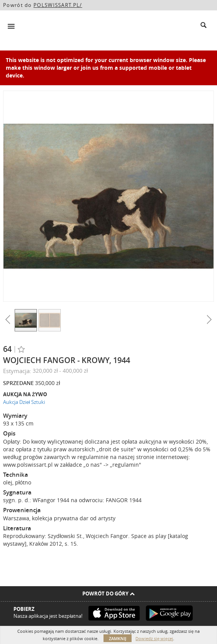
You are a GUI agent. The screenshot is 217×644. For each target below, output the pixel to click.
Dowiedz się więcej (154, 638)
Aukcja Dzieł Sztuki (24, 402)
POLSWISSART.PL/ (58, 5)
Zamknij (118, 638)
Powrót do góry (108, 594)
